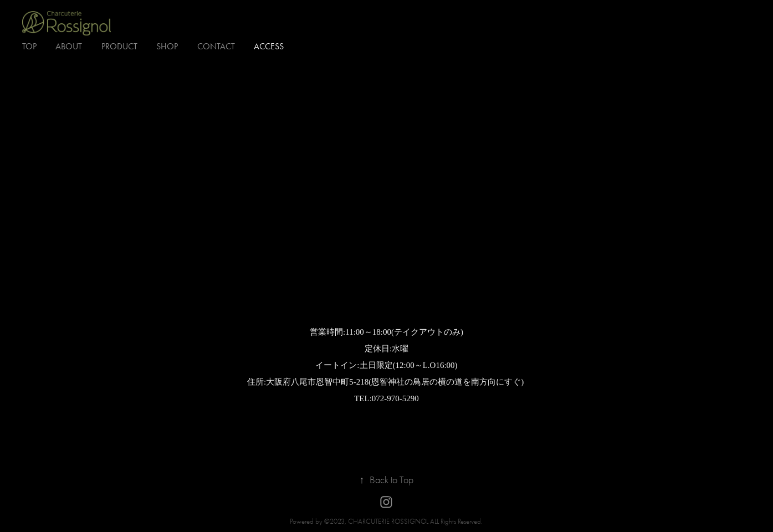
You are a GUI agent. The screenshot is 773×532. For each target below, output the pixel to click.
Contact (216, 46)
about (69, 46)
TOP (29, 46)
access (269, 46)
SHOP (167, 46)
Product (119, 46)
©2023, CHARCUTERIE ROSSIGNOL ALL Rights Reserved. (403, 521)
